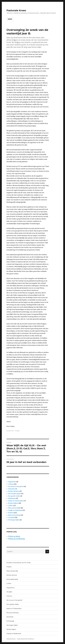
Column (11, 484)
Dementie (12, 489)
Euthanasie (12, 498)
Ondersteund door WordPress (25, 639)
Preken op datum (14, 536)
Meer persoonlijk (14, 508)
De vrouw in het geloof (16, 486)
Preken (11, 513)
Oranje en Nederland (15, 510)
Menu (10, 19)
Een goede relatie (14, 496)
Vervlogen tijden (14, 520)
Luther (11, 506)
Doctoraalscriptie (14, 494)
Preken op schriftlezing (16, 539)
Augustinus (12, 482)
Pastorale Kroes (16, 10)
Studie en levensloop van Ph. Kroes (19, 563)
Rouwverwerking (14, 515)
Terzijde (17, 431)
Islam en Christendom (16, 501)
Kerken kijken (13, 503)
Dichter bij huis (14, 491)
